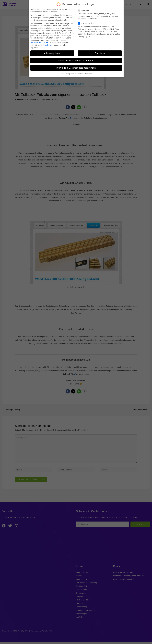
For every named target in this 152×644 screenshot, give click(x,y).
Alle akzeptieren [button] (52, 52)
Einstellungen (48, 44)
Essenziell (84, 9)
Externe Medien (87, 22)
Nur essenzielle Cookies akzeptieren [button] (76, 59)
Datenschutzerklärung (39, 42)
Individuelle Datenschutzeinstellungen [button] (76, 67)
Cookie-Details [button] (64, 73)
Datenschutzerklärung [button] (77, 73)
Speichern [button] (100, 52)
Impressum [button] (89, 73)
